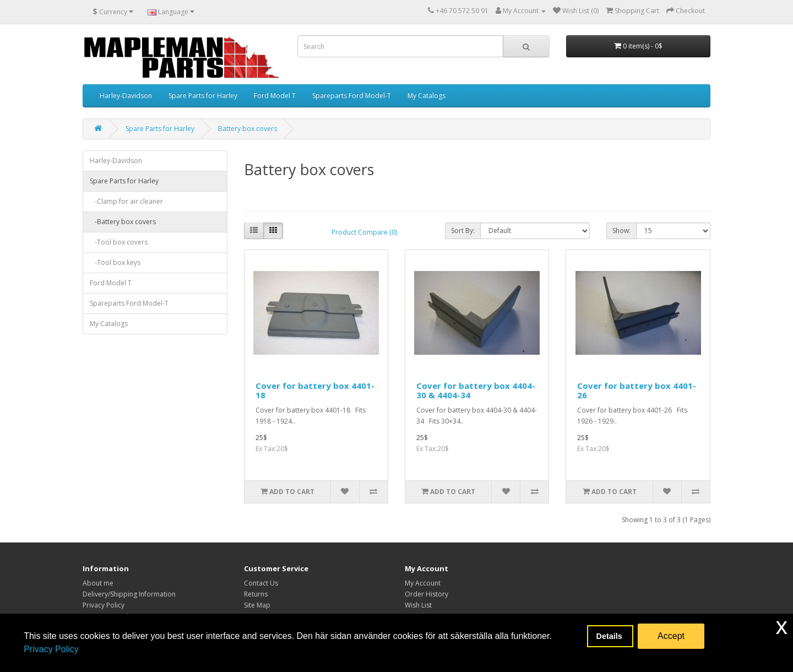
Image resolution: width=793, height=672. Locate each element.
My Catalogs (427, 96)
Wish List (418, 605)
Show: (621, 231)
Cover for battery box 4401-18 (315, 390)
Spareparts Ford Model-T (352, 96)
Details (610, 636)
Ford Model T (275, 96)
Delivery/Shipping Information (129, 594)
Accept (671, 636)
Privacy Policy (51, 649)
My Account (423, 583)
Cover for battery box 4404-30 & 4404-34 (476, 390)
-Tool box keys (115, 262)
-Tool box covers (119, 242)
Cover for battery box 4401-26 (637, 390)
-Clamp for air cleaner (126, 201)
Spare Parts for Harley (203, 96)
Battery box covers (248, 129)
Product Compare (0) (364, 232)
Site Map (257, 605)
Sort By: (463, 231)
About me (98, 583)
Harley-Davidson (126, 96)
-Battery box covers (123, 222)
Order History (427, 594)
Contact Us (261, 583)
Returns (256, 594)
